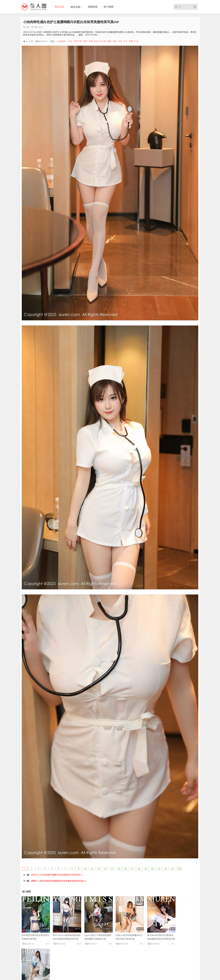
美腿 (131, 41)
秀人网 (34, 27)
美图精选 (93, 7)
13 (105, 869)
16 (126, 869)
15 (119, 869)
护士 (126, 41)
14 (112, 869)
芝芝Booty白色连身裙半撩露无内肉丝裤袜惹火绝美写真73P (57, 875)
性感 (96, 41)
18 (139, 869)
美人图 (26, 27)
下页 (179, 869)
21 (159, 869)
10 (85, 869)
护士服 (103, 41)
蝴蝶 (109, 41)
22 (166, 869)
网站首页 (60, 7)
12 (99, 869)
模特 (85, 41)
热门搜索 (109, 7)
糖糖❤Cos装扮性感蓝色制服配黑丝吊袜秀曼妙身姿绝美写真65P (59, 881)
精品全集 (76, 7)
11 (92, 869)
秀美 (91, 41)
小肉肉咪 (61, 41)
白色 (136, 41)
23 (172, 869)
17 (132, 869)
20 (152, 869)
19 (146, 869)
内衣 (70, 41)
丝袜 (120, 41)
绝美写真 (78, 41)
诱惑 (115, 41)
